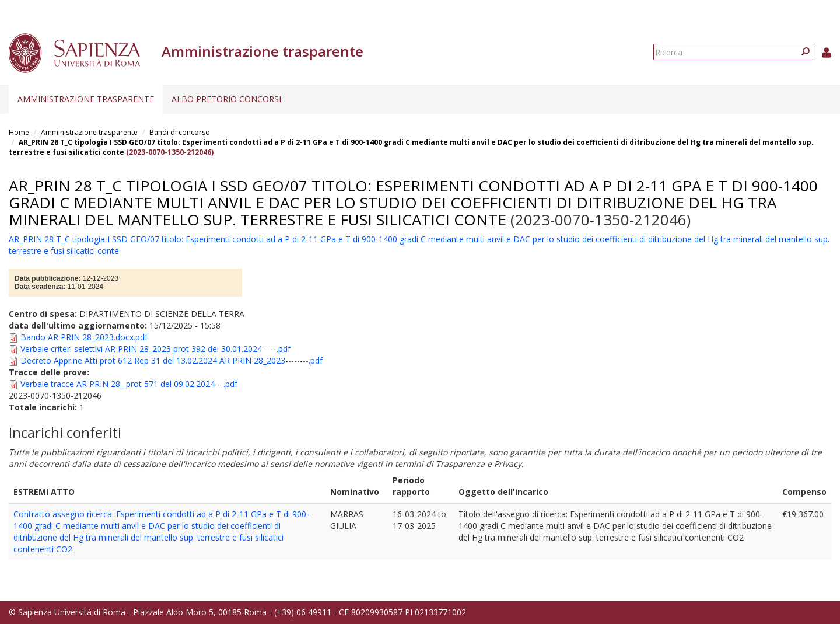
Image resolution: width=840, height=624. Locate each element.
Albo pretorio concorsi (226, 99)
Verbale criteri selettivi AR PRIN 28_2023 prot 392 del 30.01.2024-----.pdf (155, 349)
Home (19, 132)
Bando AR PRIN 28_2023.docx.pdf (84, 337)
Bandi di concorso (180, 132)
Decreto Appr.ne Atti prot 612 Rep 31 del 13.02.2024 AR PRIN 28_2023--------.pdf (171, 360)
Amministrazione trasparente (86, 99)
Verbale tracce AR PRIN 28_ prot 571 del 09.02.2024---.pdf (129, 384)
